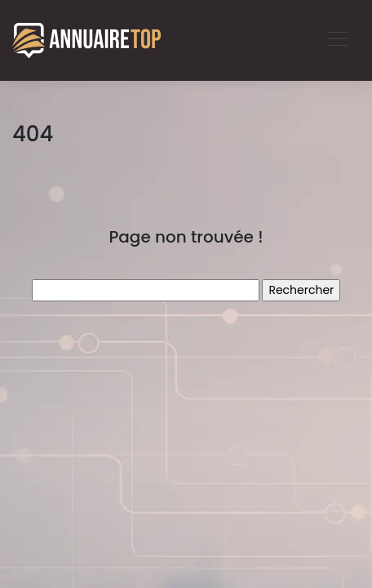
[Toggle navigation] (337, 41)
